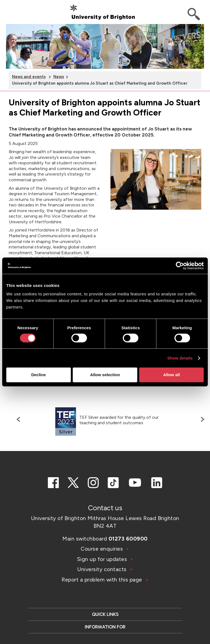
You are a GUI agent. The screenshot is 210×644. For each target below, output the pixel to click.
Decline (38, 375)
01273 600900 (128, 539)
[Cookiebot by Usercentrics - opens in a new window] (180, 266)
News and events (29, 77)
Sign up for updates (103, 559)
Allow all (172, 375)
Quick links (105, 614)
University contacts (102, 569)
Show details (180, 358)
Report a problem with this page (103, 580)
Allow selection (105, 375)
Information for (105, 627)
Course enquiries (103, 549)
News (59, 77)
